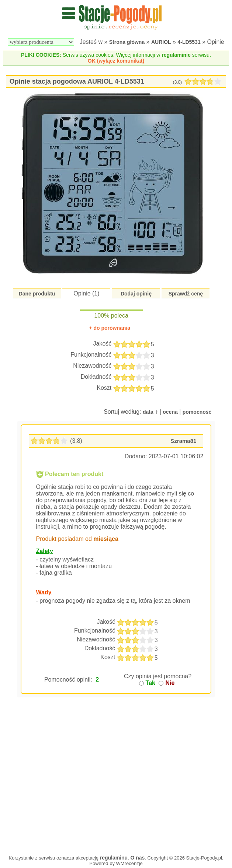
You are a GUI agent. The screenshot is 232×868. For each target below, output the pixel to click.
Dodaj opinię (136, 294)
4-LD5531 (189, 42)
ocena (170, 412)
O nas (137, 858)
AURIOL (161, 42)
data (148, 412)
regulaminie (176, 55)
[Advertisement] (116, 787)
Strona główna (127, 42)
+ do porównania (110, 328)
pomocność (197, 412)
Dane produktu (37, 294)
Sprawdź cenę (186, 294)
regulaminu (114, 858)
